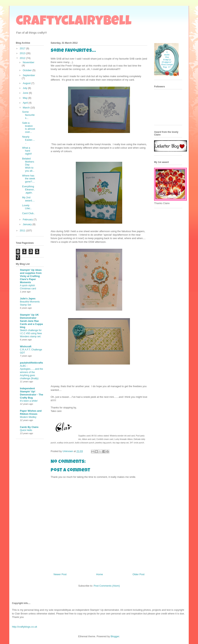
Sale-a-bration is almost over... (28, 127)
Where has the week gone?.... (29, 179)
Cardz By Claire (29, 427)
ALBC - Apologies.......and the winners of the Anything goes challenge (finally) (31, 372)
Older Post (139, 574)
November (29, 62)
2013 (23, 53)
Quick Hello (26, 430)
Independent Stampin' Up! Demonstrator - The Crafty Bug (32, 393)
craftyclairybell (74, 22)
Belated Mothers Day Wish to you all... (28, 165)
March (27, 108)
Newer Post (60, 574)
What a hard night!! (27, 151)
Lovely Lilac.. (27, 207)
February (28, 219)
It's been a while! (29, 401)
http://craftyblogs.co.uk (25, 627)
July (25, 88)
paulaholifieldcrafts (31, 363)
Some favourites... (28, 115)
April (26, 103)
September (29, 75)
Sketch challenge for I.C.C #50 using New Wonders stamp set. (31, 333)
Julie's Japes (28, 299)
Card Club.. (28, 213)
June (26, 93)
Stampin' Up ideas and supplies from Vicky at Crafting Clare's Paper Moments (31, 276)
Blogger (115, 636)
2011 (23, 230)
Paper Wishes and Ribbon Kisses (31, 412)
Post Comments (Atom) (107, 586)
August (27, 83)
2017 (23, 48)
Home (100, 574)
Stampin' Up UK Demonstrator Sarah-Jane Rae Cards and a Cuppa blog (31, 321)
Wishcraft (26, 346)
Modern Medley (28, 417)
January (28, 224)
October (28, 70)
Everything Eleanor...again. (28, 189)
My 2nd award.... (28, 199)
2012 (23, 58)
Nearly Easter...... (28, 140)
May (26, 98)
